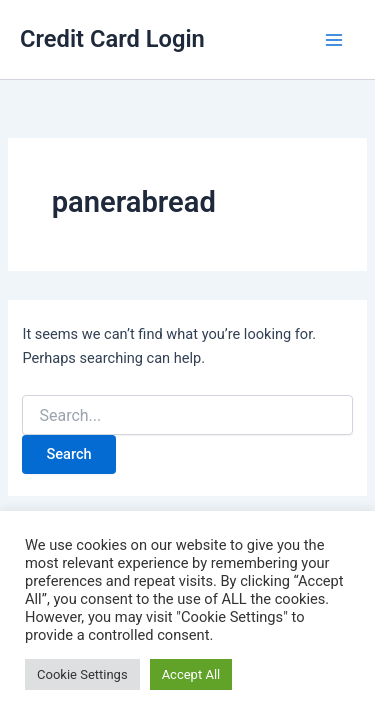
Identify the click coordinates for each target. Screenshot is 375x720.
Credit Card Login (112, 39)
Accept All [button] (191, 674)
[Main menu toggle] (334, 40)
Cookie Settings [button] (82, 674)
